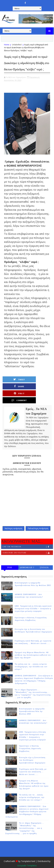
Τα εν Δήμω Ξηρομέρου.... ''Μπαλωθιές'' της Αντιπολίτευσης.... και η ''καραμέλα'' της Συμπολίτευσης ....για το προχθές (25, 822)
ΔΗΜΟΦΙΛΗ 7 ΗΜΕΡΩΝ (27, 562)
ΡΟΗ (10, 561)
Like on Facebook (28, 540)
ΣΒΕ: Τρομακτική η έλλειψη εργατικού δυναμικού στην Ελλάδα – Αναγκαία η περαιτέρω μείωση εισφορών (33, 602)
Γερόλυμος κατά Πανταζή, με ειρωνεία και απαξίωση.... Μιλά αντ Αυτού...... (33, 766)
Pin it (17, 393)
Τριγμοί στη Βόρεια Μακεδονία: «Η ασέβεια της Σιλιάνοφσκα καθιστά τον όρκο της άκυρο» (33, 649)
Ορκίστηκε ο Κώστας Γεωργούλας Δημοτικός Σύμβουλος (30, 742)
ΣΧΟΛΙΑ (44, 561)
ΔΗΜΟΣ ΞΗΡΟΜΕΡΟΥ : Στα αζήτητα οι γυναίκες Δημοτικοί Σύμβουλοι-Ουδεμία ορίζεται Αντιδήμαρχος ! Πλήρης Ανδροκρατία (27, 805)
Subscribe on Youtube (28, 546)
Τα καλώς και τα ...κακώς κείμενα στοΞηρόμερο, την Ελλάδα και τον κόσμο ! (31, 660)
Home (7, 45)
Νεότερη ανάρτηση (13, 522)
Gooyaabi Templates (27, 859)
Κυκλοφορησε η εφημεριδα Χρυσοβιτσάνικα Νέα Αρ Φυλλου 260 (32, 705)
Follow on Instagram (28, 552)
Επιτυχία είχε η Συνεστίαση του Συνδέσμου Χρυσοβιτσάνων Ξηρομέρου (32, 754)
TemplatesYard (28, 855)
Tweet (17, 386)
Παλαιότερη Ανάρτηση (38, 522)
